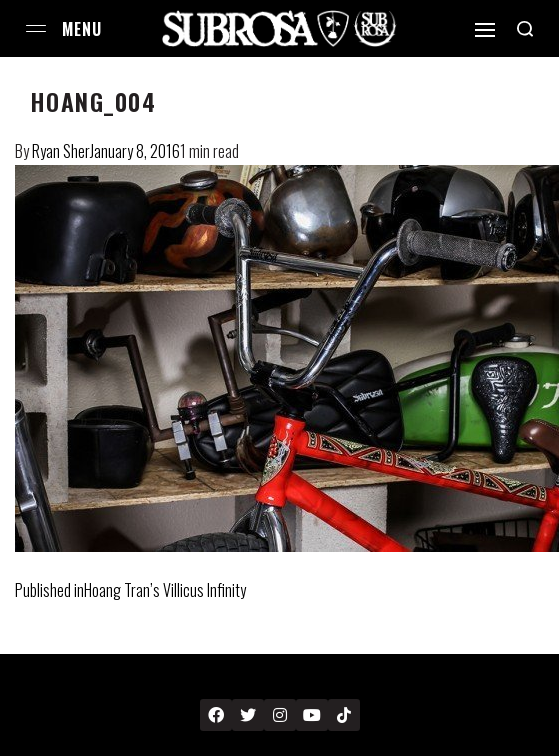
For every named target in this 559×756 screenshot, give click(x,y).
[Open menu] (36, 28)
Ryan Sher (61, 151)
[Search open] (525, 29)
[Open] (485, 30)
